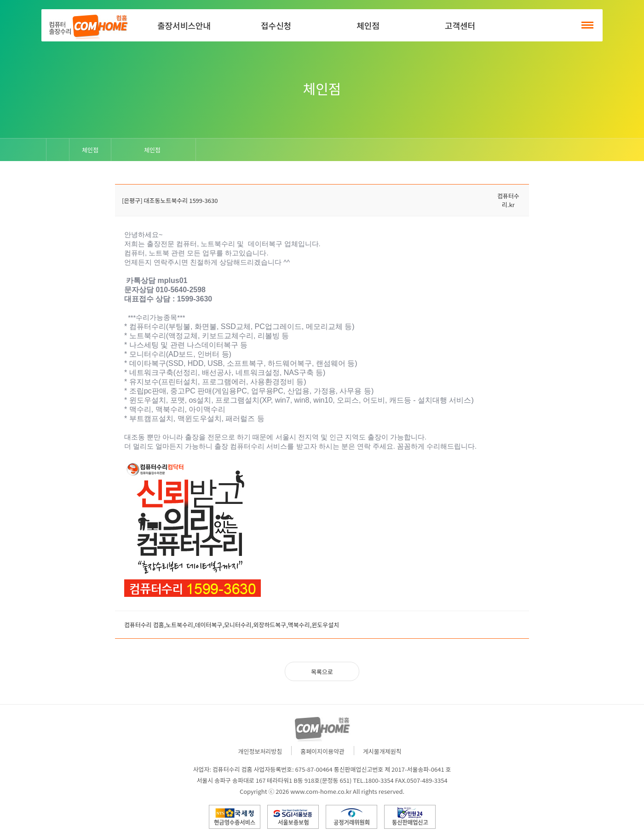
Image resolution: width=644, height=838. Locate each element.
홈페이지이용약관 (322, 751)
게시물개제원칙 (382, 751)
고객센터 (460, 25)
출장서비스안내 (184, 25)
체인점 (368, 25)
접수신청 (276, 25)
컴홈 (87, 25)
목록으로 (322, 672)
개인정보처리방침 (260, 751)
